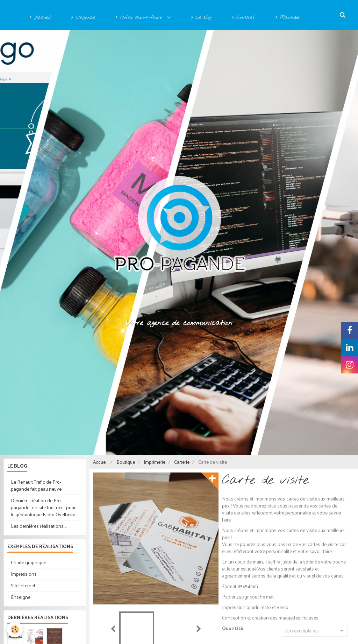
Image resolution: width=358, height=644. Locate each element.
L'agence (83, 18)
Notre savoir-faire (140, 18)
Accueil (40, 18)
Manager (288, 18)
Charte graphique (28, 562)
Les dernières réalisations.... (39, 526)
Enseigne (21, 597)
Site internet (23, 585)
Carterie (182, 462)
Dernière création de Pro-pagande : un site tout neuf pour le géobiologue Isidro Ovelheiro (43, 507)
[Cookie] (15, 629)
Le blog (201, 18)
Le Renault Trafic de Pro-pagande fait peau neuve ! (37, 485)
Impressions (24, 574)
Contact (244, 18)
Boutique (126, 462)
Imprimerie (155, 462)
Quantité (233, 629)
